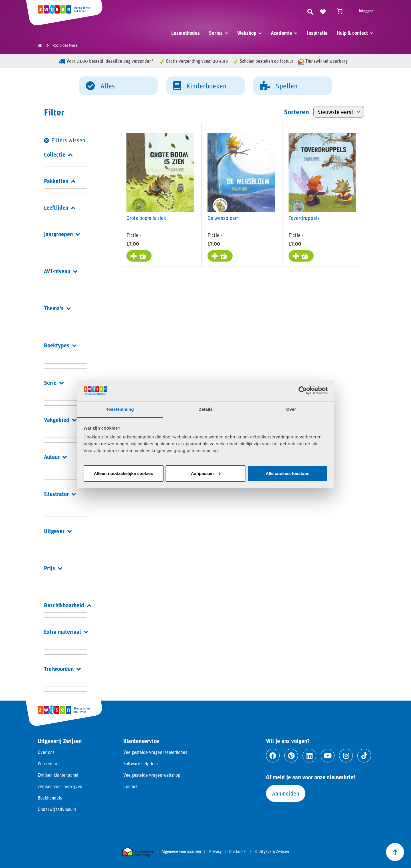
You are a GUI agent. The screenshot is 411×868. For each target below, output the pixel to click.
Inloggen (366, 11)
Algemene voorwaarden (181, 851)
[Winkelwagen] (342, 11)
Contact (130, 786)
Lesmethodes (186, 33)
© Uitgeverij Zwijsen (272, 851)
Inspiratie (317, 33)
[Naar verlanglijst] (323, 11)
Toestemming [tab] (120, 409)
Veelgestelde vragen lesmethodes (155, 752)
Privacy (215, 851)
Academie (281, 33)
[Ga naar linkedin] (309, 756)
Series (216, 33)
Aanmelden (286, 793)
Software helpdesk (141, 763)
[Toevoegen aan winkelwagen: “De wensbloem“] (220, 256)
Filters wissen (68, 140)
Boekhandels (50, 798)
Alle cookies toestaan (288, 473)
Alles (100, 85)
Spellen (279, 85)
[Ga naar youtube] (328, 756)
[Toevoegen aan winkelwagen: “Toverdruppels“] (301, 256)
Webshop (247, 33)
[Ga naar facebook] (273, 756)
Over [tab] (291, 409)
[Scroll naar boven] (395, 852)
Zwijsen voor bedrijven (60, 786)
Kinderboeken (200, 85)
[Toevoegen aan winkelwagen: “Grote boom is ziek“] (139, 256)
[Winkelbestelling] (339, 112)
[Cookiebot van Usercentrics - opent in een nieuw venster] (303, 391)
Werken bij (48, 763)
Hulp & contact (352, 33)
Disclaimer (238, 851)
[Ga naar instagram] (346, 756)
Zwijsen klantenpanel (58, 775)
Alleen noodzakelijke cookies (124, 473)
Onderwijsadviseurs (57, 809)
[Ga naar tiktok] (364, 756)
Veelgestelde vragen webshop (152, 775)
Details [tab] (205, 409)
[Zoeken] (310, 11)
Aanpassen (206, 473)
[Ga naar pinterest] (291, 756)
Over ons (46, 752)
